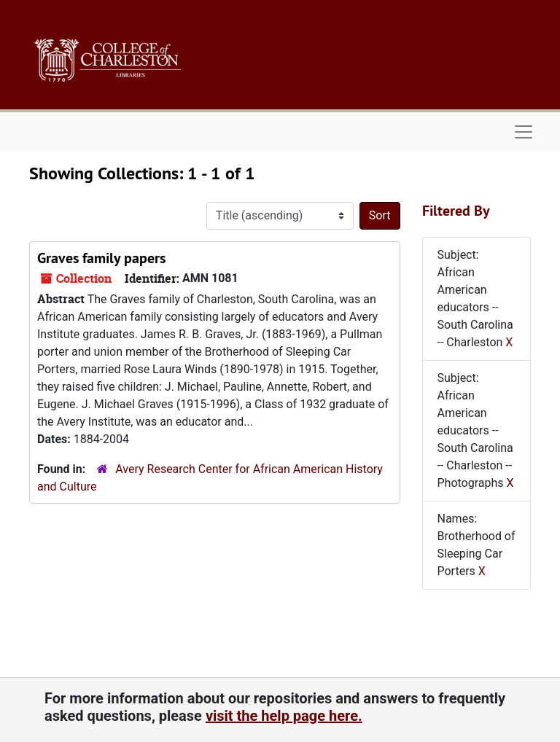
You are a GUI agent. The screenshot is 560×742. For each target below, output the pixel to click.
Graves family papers (101, 258)
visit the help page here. (284, 716)
